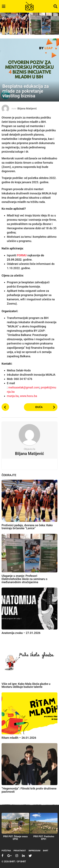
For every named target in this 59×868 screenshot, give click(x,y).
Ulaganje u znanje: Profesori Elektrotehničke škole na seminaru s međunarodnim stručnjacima (24, 579)
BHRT (46, 851)
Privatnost (20, 851)
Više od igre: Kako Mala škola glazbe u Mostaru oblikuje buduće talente (26, 685)
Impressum (35, 851)
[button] (4, 6)
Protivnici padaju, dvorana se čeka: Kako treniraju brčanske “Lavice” (27, 527)
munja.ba (13, 396)
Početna (6, 851)
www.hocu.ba (28, 396)
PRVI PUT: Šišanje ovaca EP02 (15, 838)
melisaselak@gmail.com (24, 387)
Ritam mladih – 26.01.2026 (19, 738)
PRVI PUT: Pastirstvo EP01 (44, 838)
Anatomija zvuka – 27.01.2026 (21, 633)
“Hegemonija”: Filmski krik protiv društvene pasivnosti (29, 790)
